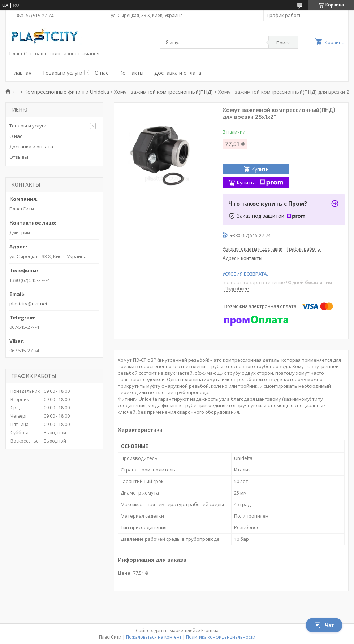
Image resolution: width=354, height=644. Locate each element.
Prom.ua (210, 630)
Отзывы (19, 157)
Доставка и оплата (178, 73)
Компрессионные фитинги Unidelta (67, 92)
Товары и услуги (62, 73)
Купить (260, 169)
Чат (324, 625)
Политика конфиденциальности (221, 637)
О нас (102, 73)
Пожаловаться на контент (154, 637)
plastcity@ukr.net (28, 304)
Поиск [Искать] (283, 43)
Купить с (260, 182)
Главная (21, 73)
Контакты (131, 73)
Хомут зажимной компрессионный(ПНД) (163, 92)
